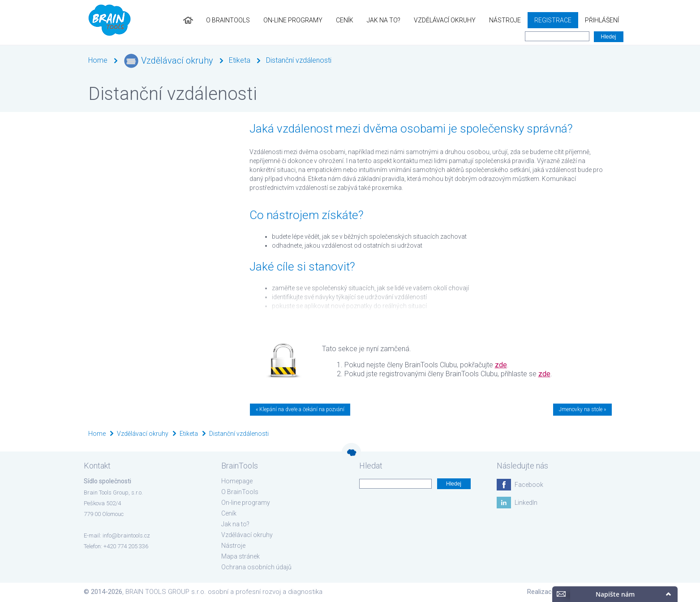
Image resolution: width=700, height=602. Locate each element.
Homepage (237, 481)
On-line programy (293, 20)
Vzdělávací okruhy (445, 20)
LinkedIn (526, 503)
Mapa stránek (240, 556)
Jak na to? (384, 20)
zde (501, 365)
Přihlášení (602, 20)
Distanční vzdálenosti (299, 60)
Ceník (345, 20)
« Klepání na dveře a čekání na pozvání (300, 409)
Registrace (553, 20)
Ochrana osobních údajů (256, 567)
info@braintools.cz (126, 535)
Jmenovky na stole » (582, 409)
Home (98, 60)
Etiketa (240, 60)
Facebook (529, 485)
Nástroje (505, 20)
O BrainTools (228, 20)
